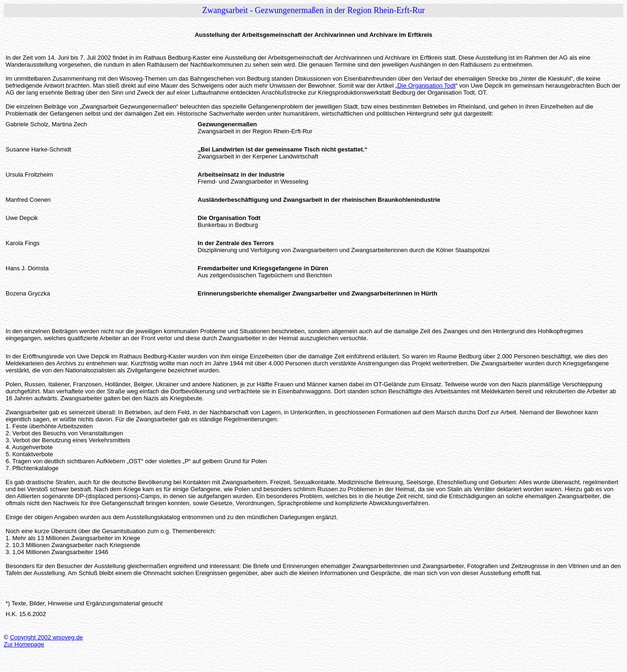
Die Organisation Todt (426, 86)
